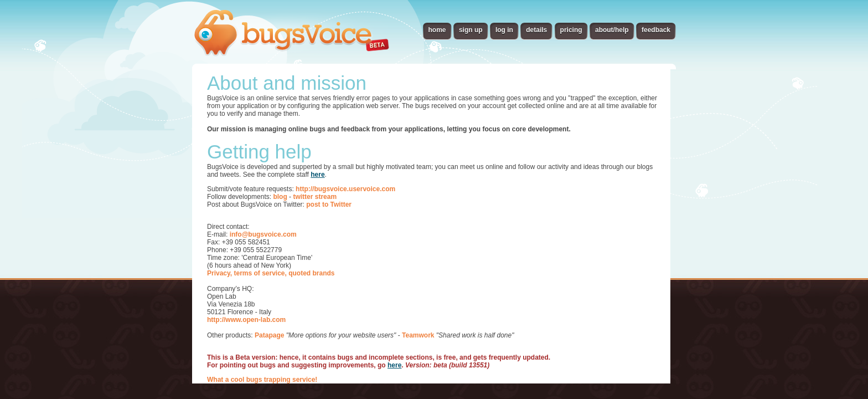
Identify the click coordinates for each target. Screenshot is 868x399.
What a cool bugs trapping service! (262, 380)
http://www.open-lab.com (246, 320)
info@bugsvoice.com (263, 234)
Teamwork (418, 335)
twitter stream (315, 197)
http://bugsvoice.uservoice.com (345, 189)
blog (280, 197)
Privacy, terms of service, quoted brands (271, 273)
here (317, 175)
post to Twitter (329, 204)
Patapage (269, 335)
